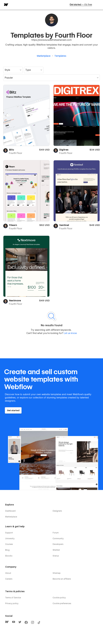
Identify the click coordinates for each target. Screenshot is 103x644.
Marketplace (44, 56)
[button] (13, 70)
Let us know (70, 333)
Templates (60, 56)
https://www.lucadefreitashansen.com (52, 40)
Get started (81, 5)
